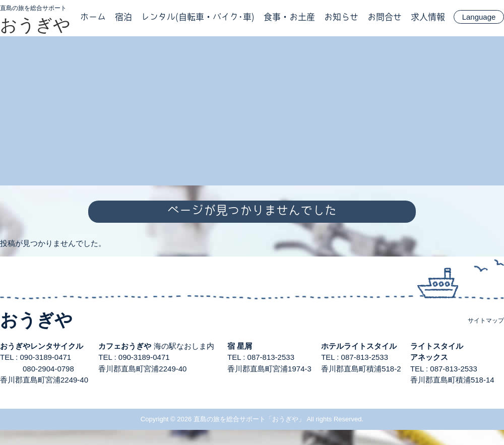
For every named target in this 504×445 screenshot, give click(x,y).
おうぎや (35, 25)
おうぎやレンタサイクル (42, 346)
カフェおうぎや (125, 346)
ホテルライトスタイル (359, 346)
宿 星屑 (240, 346)
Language (479, 17)
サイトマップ (486, 321)
